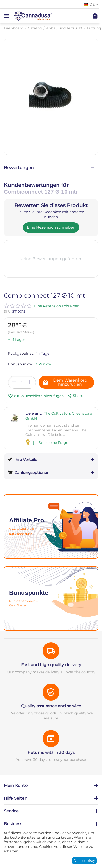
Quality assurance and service (51, 706)
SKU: (8, 311)
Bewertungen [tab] (49, 168)
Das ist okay (84, 861)
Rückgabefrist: (21, 353)
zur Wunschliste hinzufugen (36, 396)
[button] (75, 396)
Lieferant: (33, 413)
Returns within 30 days (51, 753)
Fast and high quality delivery (51, 665)
